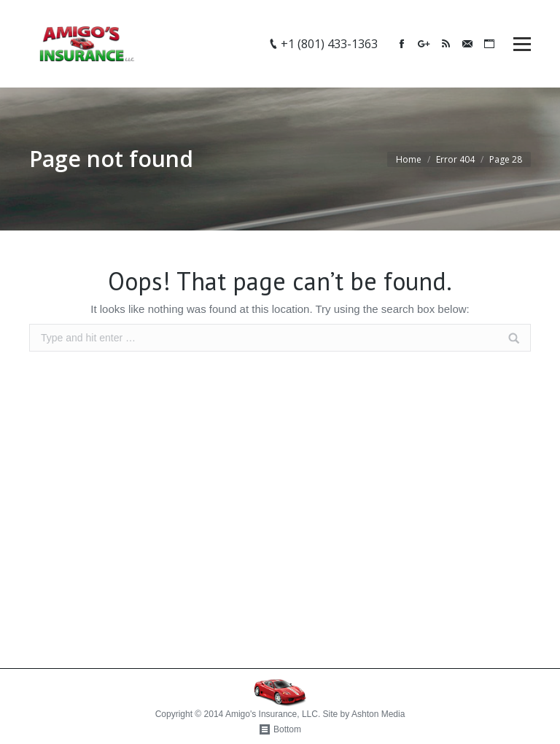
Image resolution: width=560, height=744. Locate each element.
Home (409, 159)
